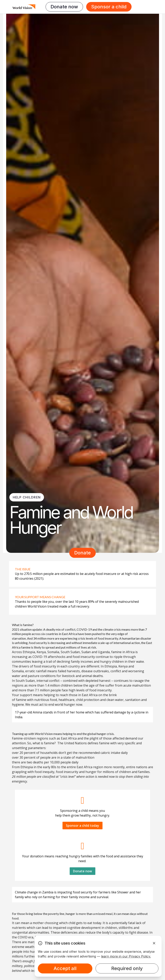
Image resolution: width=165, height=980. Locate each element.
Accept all (65, 968)
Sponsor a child (109, 7)
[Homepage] (24, 7)
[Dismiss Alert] (154, 943)
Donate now (64, 7)
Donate (82, 553)
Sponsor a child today (82, 826)
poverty (53, 914)
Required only (127, 968)
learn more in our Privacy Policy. (126, 956)
